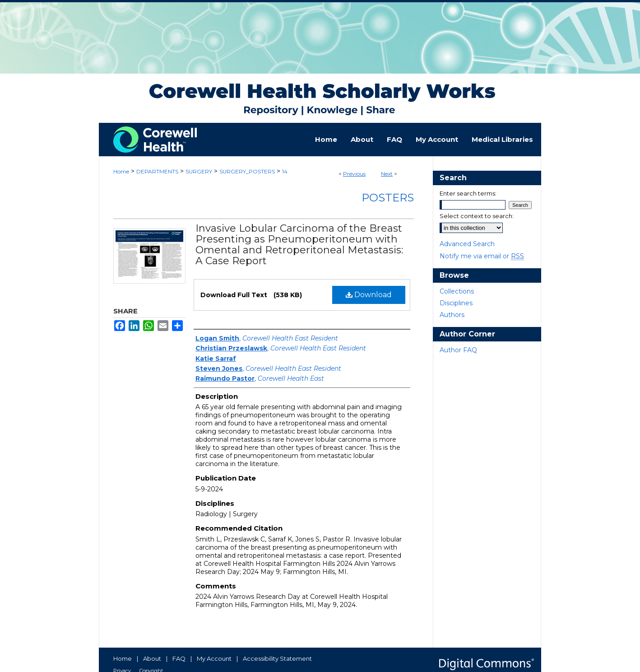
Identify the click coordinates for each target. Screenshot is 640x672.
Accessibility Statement (277, 658)
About (152, 658)
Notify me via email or (482, 256)
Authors (452, 315)
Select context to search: (477, 216)
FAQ (179, 658)
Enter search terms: (468, 193)
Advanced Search (467, 244)
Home (121, 171)
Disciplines (456, 303)
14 (285, 171)
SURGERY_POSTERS (247, 171)
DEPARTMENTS (157, 171)
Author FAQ (458, 350)
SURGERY (199, 171)
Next (387, 174)
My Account (214, 658)
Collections (457, 291)
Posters (388, 198)
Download (369, 295)
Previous (354, 174)
